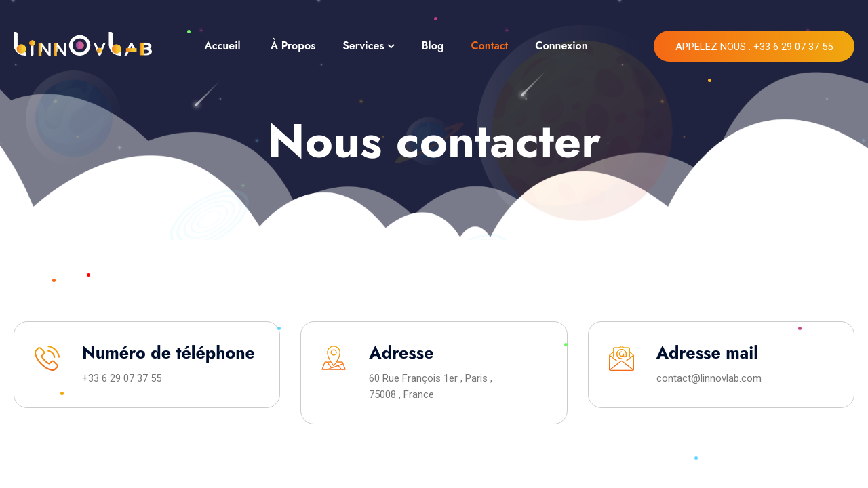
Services (363, 46)
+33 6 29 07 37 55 (122, 378)
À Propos (293, 46)
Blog (432, 46)
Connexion (561, 46)
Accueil (222, 46)
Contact (489, 46)
